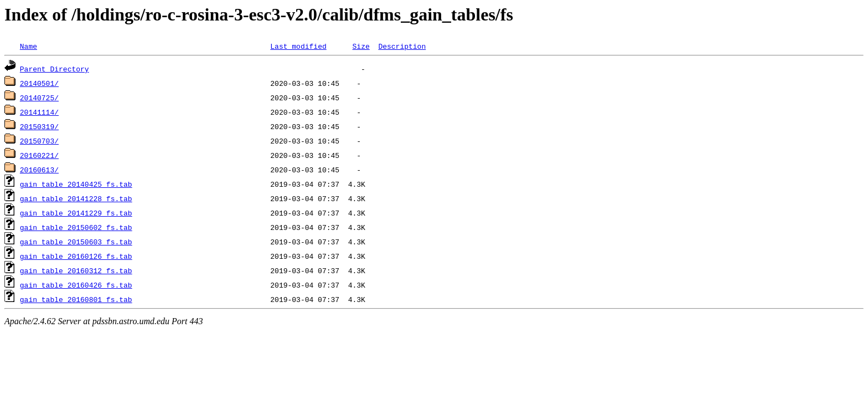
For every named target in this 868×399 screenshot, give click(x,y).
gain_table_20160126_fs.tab (76, 256)
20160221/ (39, 155)
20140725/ (39, 98)
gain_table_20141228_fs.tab (76, 198)
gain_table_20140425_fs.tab (76, 184)
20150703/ (39, 141)
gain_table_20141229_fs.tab (76, 213)
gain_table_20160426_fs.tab (76, 285)
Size (361, 46)
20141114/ (39, 112)
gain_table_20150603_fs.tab (76, 242)
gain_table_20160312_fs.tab (76, 270)
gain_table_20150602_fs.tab (76, 227)
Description (402, 46)
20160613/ (39, 170)
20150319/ (39, 126)
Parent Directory (55, 69)
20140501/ (39, 83)
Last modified (298, 46)
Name (29, 46)
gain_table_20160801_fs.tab (76, 299)
